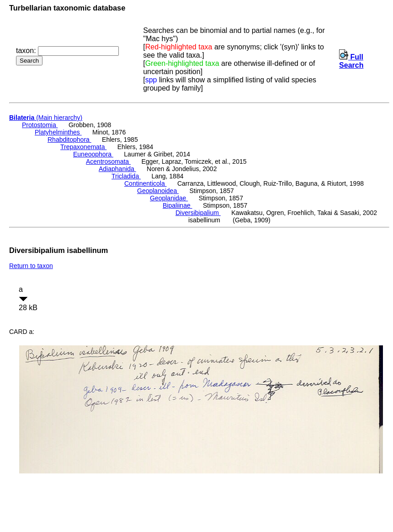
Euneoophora (93, 154)
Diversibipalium (198, 213)
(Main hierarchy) (46, 118)
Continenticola (146, 183)
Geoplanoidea (158, 191)
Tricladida (126, 176)
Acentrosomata (108, 161)
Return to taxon (31, 266)
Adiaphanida (117, 169)
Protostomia (40, 125)
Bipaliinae (178, 205)
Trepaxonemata (83, 147)
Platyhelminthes (58, 132)
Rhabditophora (69, 140)
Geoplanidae (169, 198)
